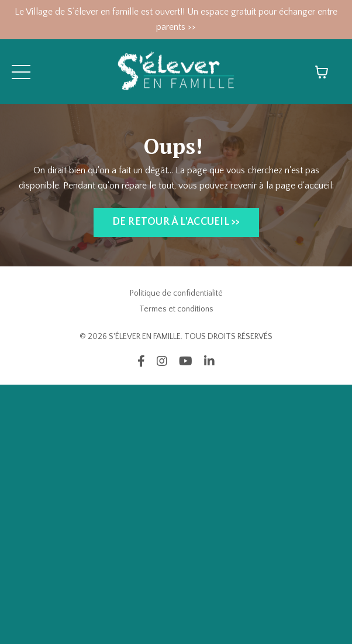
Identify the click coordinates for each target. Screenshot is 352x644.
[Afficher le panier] (322, 72)
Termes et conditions (176, 309)
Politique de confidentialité (176, 293)
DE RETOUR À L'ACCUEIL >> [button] (176, 222)
